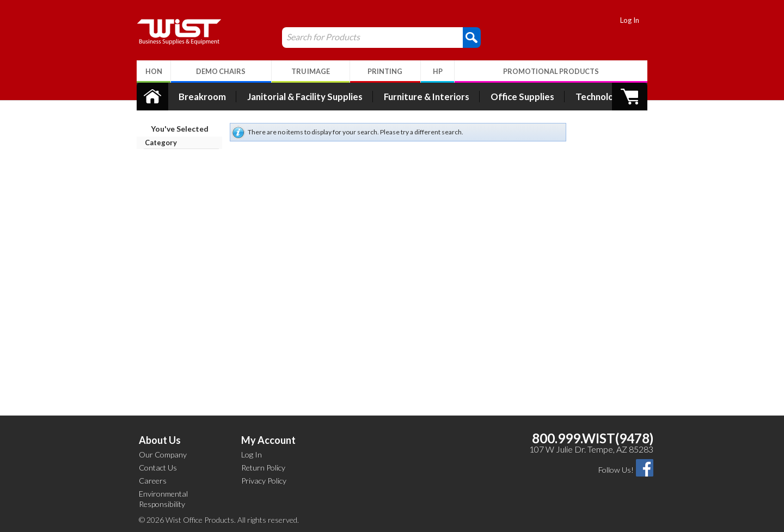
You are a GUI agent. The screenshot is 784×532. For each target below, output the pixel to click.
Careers (153, 481)
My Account (268, 440)
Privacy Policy (264, 481)
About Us (160, 440)
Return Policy (263, 468)
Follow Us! (616, 470)
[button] (466, 37)
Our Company (163, 454)
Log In (636, 20)
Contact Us (158, 468)
